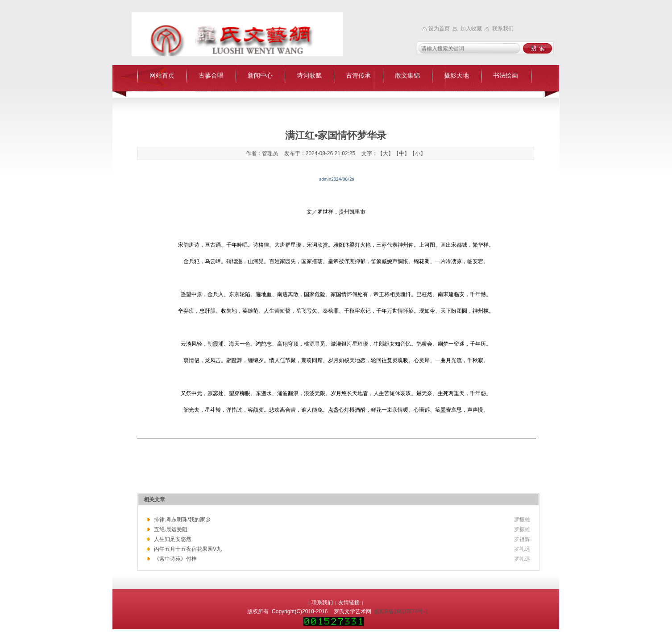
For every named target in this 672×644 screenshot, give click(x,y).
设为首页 (440, 29)
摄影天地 (456, 75)
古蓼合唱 (211, 75)
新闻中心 (260, 75)
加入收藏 (472, 29)
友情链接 (349, 603)
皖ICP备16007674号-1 (401, 611)
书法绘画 (506, 75)
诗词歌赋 (309, 75)
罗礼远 (522, 549)
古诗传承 (358, 75)
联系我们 (503, 29)
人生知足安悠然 (173, 539)
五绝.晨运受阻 (171, 529)
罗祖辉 (522, 539)
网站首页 (162, 75)
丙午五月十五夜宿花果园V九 (188, 549)
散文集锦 (407, 75)
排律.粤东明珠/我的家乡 (182, 520)
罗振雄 (522, 520)
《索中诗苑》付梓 (175, 559)
